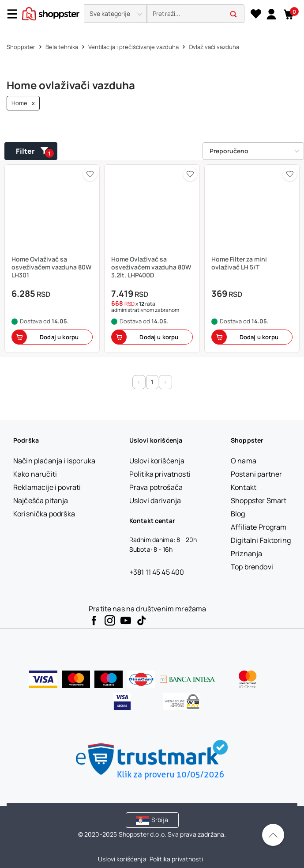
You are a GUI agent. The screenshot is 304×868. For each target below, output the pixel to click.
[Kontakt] (244, 487)
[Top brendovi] (252, 567)
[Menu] (15, 14)
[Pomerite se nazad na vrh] (273, 835)
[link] (271, 14)
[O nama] (244, 461)
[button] (115, 14)
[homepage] (51, 13)
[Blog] (238, 514)
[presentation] (152, 14)
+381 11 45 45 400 (157, 572)
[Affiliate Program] (259, 527)
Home (23, 103)
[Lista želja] (256, 14)
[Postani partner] (256, 474)
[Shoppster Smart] (259, 500)
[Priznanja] (246, 553)
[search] (196, 14)
